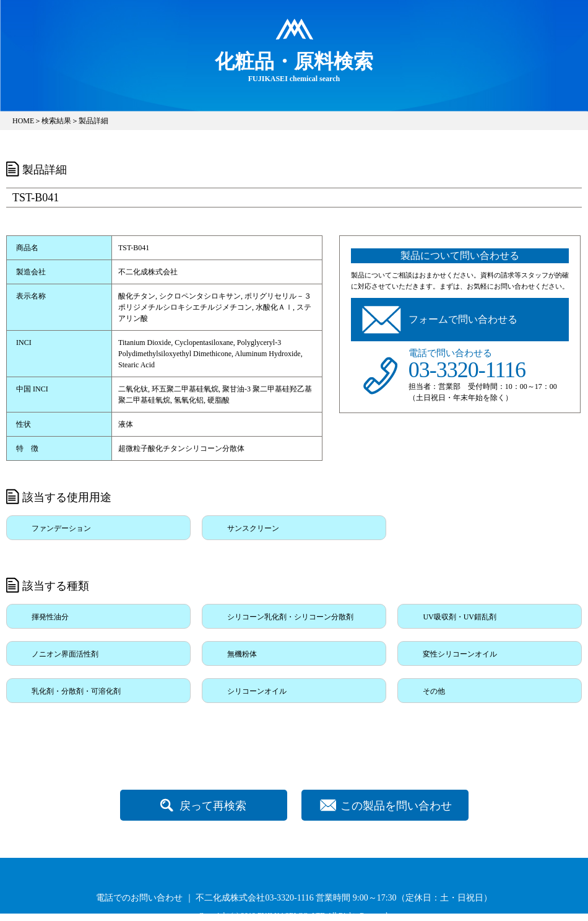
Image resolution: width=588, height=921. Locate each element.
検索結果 (56, 121)
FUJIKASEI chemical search (294, 66)
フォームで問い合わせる (463, 319)
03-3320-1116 (467, 370)
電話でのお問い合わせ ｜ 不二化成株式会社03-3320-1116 (205, 898)
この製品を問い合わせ (396, 806)
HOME (23, 121)
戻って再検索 (213, 806)
